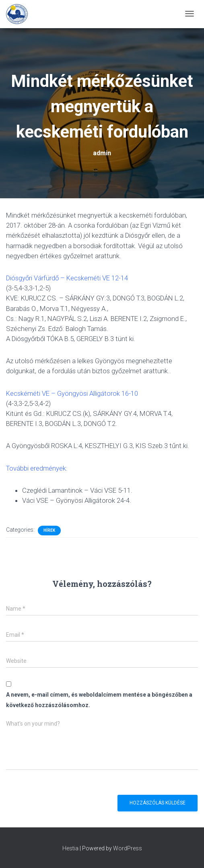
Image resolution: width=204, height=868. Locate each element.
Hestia (70, 848)
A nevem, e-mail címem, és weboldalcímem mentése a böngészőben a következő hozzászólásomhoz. (99, 700)
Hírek (49, 530)
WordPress (128, 848)
